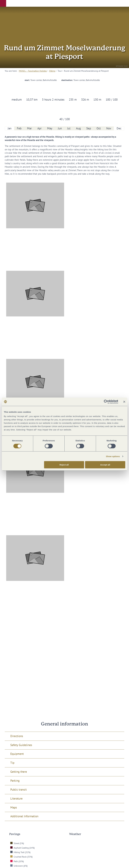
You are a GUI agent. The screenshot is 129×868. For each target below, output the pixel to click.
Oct (99, 128)
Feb (19, 128)
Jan (10, 128)
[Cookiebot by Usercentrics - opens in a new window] (106, 402)
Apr (39, 128)
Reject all (64, 465)
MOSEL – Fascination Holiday (33, 71)
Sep (89, 128)
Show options (113, 456)
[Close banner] (124, 402)
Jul (69, 128)
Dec (119, 128)
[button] (3, 3)
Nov (109, 128)
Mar (29, 128)
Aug (78, 128)
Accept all (105, 465)
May (50, 128)
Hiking (52, 71)
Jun (60, 128)
